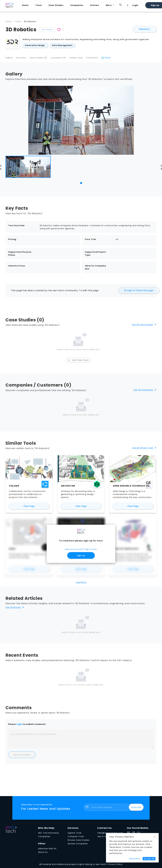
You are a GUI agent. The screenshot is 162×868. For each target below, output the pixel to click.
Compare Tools (76, 838)
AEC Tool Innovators (49, 834)
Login (135, 5)
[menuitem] (26, 5)
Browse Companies (78, 845)
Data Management (62, 45)
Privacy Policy (115, 865)
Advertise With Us (47, 850)
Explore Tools (75, 834)
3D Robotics (30, 21)
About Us (43, 853)
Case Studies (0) (40, 59)
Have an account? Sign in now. (81, 550)
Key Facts (22, 59)
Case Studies (56, 5)
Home (25, 5)
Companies (77, 5)
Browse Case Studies (79, 841)
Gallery (9, 59)
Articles (95, 5)
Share (111, 59)
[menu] (88, 5)
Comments (96, 59)
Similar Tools (79, 59)
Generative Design (35, 45)
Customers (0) (61, 59)
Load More (81, 583)
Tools (39, 5)
